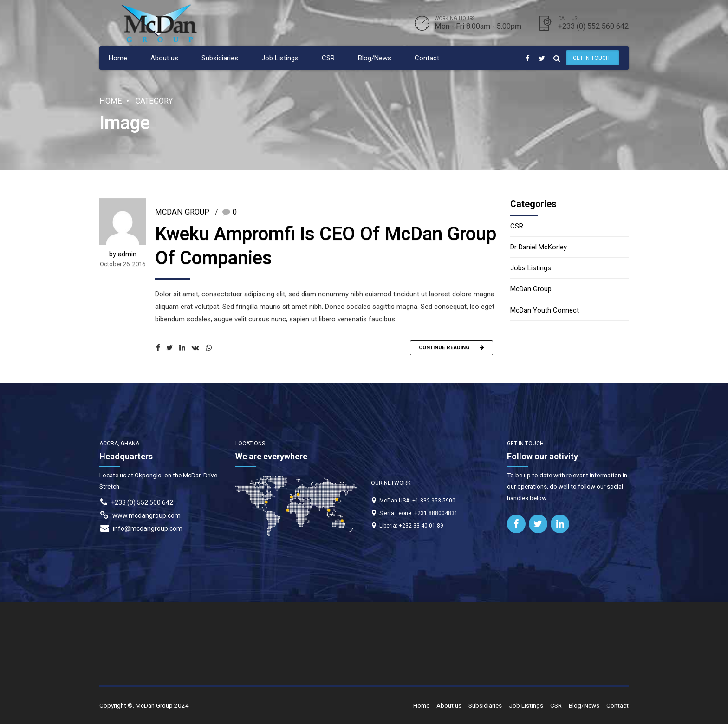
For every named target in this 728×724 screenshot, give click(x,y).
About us (164, 58)
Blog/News (375, 58)
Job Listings (280, 58)
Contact (427, 58)
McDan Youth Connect (545, 310)
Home (118, 58)
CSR (328, 58)
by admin (123, 255)
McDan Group (182, 213)
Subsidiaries (220, 58)
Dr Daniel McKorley (539, 247)
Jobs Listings (531, 268)
